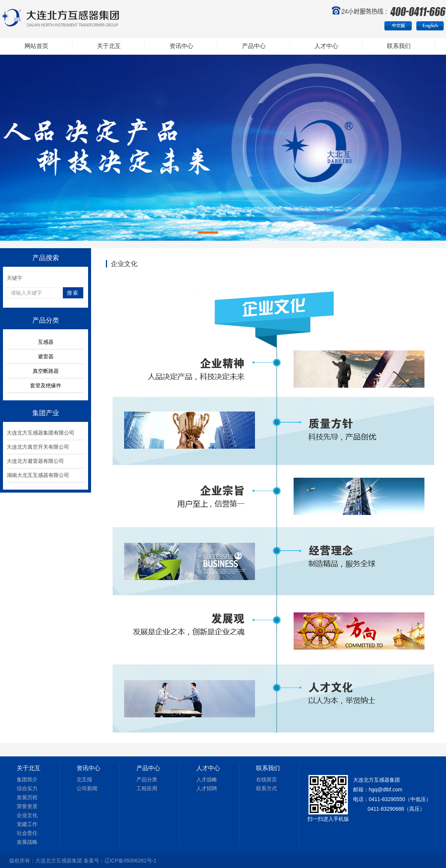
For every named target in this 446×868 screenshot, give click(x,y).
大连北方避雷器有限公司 (35, 461)
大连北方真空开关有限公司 (38, 447)
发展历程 (27, 797)
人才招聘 (207, 788)
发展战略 (27, 842)
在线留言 (266, 779)
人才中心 (326, 46)
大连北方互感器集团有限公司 (41, 433)
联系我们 (399, 46)
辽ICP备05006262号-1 (130, 861)
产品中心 (254, 46)
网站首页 (36, 46)
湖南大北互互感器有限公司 (38, 475)
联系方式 (266, 788)
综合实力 (27, 788)
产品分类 (147, 779)
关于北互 (109, 46)
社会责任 (27, 833)
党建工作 (27, 824)
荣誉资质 (27, 806)
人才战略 (207, 779)
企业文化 (27, 815)
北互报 (84, 779)
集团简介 (27, 779)
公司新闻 (87, 788)
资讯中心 (181, 46)
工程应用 (147, 788)
